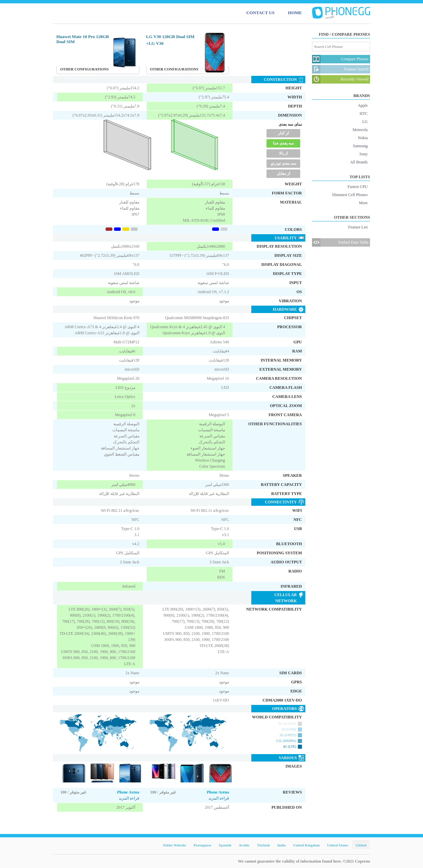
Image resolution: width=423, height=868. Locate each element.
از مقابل (283, 174)
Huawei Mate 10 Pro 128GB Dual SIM (83, 39)
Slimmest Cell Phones (350, 195)
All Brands (359, 162)
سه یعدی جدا (283, 143)
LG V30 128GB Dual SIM (170, 37)
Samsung (360, 146)
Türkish (263, 845)
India (281, 845)
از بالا (283, 153)
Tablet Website (174, 845)
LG (365, 122)
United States (338, 845)
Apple (363, 105)
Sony (363, 154)
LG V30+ (155, 43)
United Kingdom (306, 845)
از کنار (283, 133)
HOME (295, 13)
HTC (364, 114)
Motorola (360, 130)
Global (361, 845)
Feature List (358, 227)
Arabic (244, 845)
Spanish (225, 845)
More (363, 203)
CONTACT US (260, 13)
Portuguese (203, 845)
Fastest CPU (358, 187)
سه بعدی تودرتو (284, 163)
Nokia (363, 138)
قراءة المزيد (129, 798)
